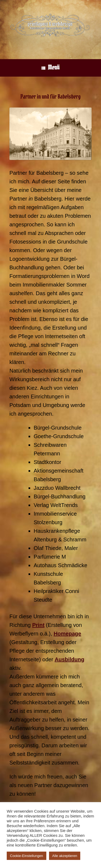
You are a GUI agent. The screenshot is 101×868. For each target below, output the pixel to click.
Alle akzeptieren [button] (65, 856)
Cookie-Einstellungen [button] (27, 856)
